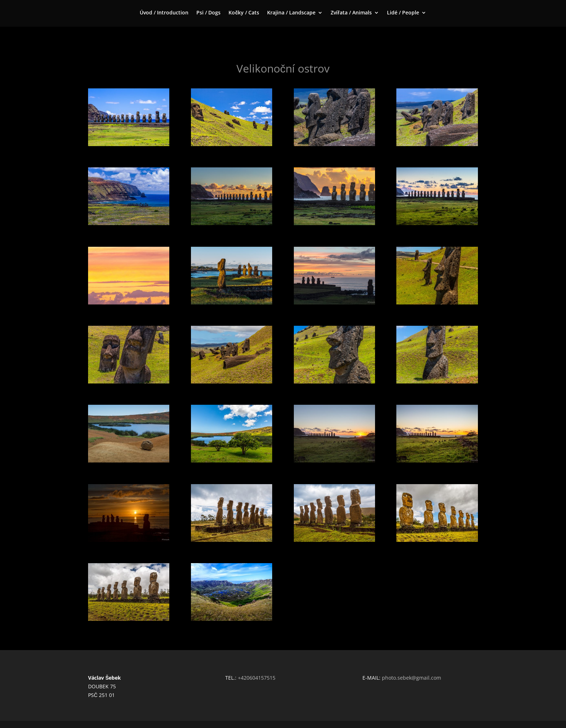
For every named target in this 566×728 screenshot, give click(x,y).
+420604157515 (257, 678)
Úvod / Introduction (164, 13)
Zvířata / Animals (351, 13)
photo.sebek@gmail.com (412, 678)
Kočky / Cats (244, 13)
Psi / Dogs (208, 13)
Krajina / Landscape (291, 13)
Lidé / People (403, 13)
